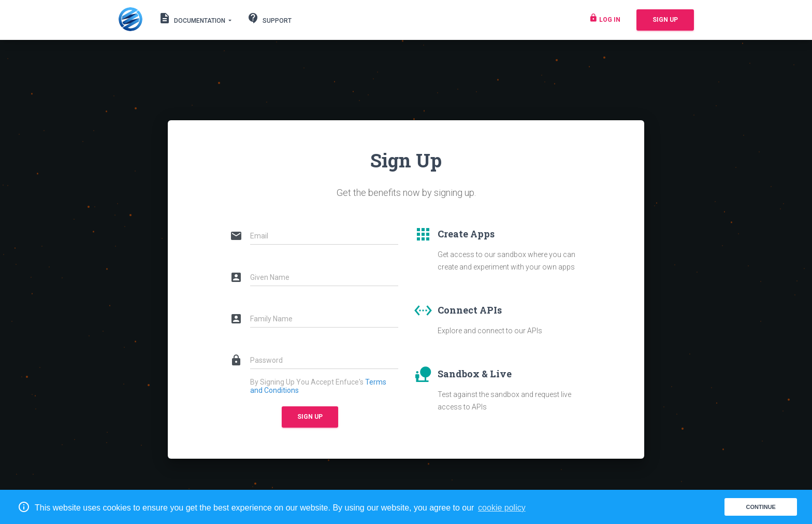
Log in (604, 20)
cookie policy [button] (502, 508)
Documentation (193, 18)
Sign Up (665, 20)
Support (269, 20)
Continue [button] (760, 507)
